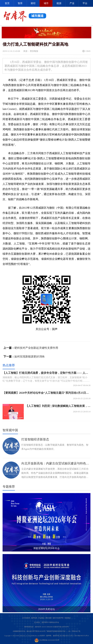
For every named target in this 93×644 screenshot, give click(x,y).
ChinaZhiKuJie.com (34, 636)
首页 (7, 3)
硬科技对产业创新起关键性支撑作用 (36, 348)
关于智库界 (26, 618)
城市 (46, 3)
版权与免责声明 (58, 618)
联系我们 (68, 618)
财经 (33, 3)
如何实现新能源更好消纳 (29, 356)
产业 (72, 3)
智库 (20, 3)
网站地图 (49, 618)
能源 (59, 3)
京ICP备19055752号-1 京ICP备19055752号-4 (74, 636)
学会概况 (41, 618)
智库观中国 (10, 430)
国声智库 (34, 618)
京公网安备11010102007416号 (47, 640)
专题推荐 (9, 487)
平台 (85, 3)
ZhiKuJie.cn (23, 636)
